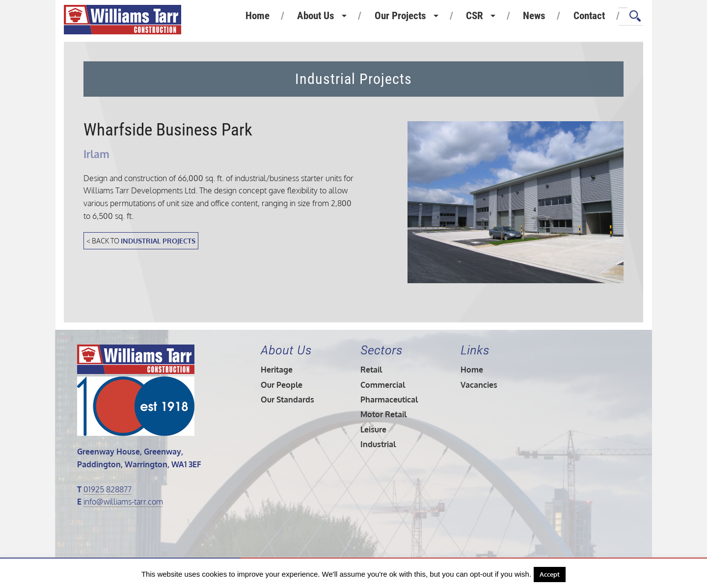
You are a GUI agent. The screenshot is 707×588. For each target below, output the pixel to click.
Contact (589, 16)
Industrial (378, 444)
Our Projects (400, 16)
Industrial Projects (158, 241)
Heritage (277, 370)
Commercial (383, 385)
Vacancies (479, 385)
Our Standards (287, 400)
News (534, 16)
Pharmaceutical (389, 400)
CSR (475, 16)
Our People (282, 385)
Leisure (373, 429)
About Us (316, 16)
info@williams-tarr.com (123, 502)
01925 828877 (108, 489)
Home (258, 16)
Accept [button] (550, 574)
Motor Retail (383, 414)
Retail (371, 370)
